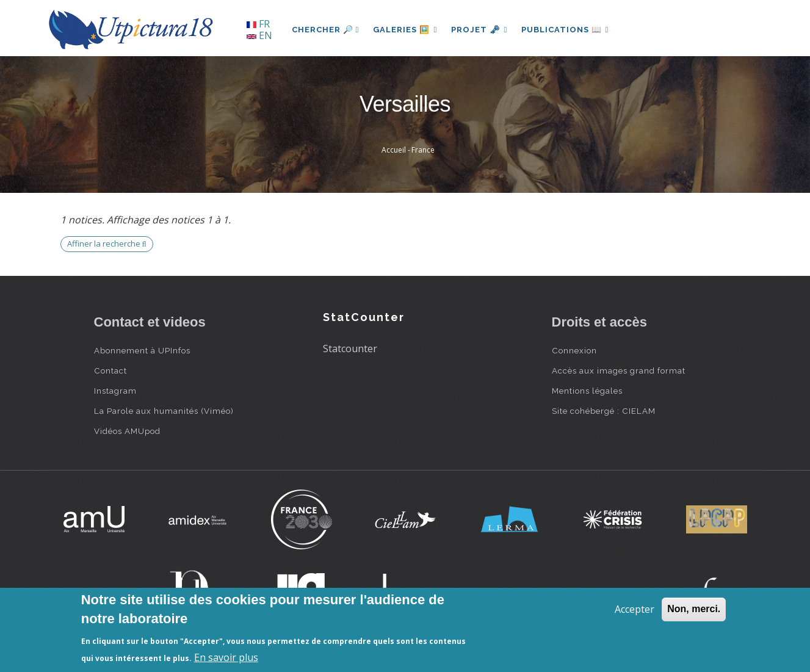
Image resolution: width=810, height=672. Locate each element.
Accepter (635, 609)
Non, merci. (694, 609)
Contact (110, 370)
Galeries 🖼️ (406, 30)
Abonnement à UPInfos (142, 350)
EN (259, 35)
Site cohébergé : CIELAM (604, 411)
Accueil (394, 150)
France (423, 150)
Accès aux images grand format (619, 370)
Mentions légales (587, 391)
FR (258, 24)
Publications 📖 (568, 30)
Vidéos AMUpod (127, 431)
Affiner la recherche (107, 244)
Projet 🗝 (481, 30)
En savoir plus (226, 657)
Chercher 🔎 (326, 30)
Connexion (574, 350)
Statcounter (350, 349)
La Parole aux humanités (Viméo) (164, 411)
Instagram (115, 391)
